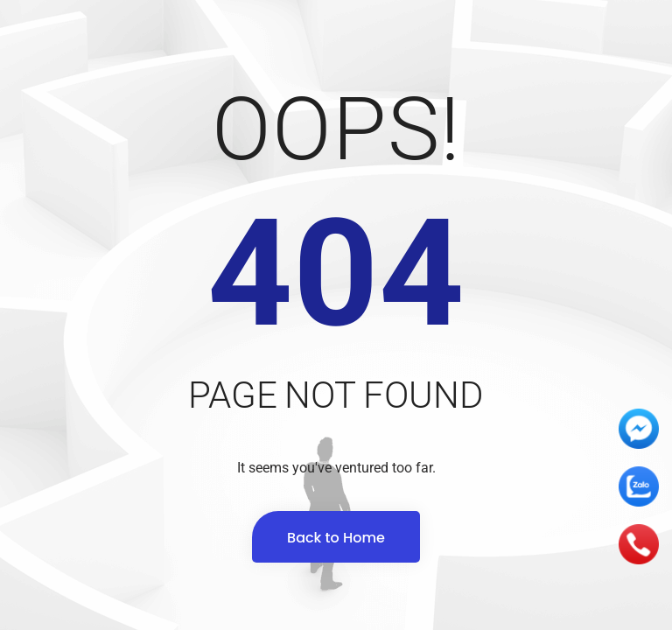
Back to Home (336, 538)
